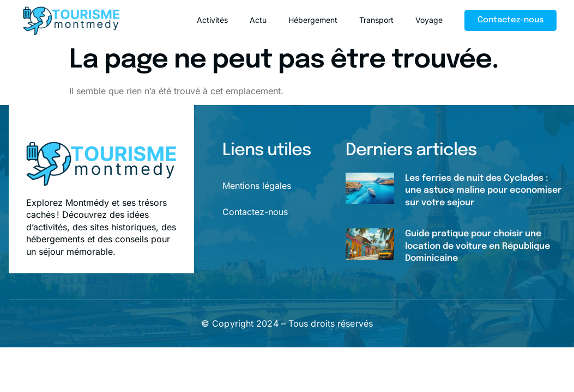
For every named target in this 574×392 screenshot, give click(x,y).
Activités (212, 20)
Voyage (429, 20)
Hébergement (313, 20)
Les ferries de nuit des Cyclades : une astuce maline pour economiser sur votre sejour (483, 191)
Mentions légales (257, 186)
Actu (258, 20)
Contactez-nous (255, 212)
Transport (376, 20)
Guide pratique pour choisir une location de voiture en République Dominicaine (478, 246)
